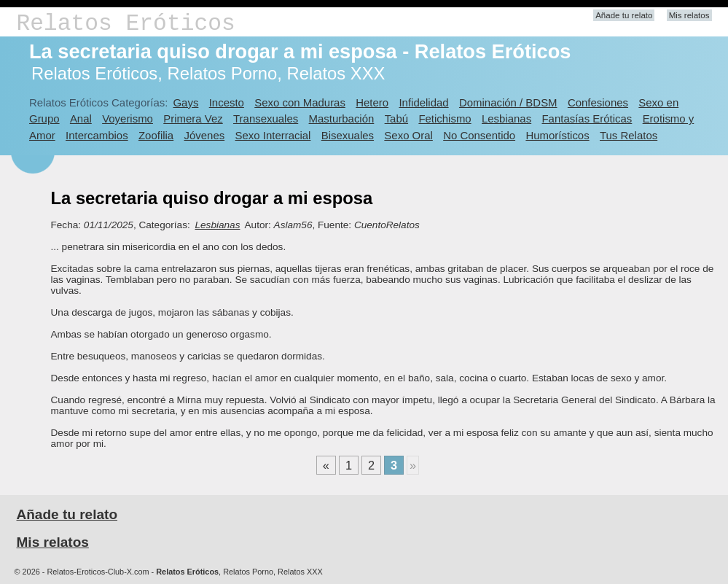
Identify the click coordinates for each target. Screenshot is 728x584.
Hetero (372, 102)
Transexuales (266, 118)
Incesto (227, 102)
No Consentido (479, 135)
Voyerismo (128, 118)
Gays (185, 102)
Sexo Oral (408, 135)
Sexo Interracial (273, 135)
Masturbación (342, 118)
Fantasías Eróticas (587, 118)
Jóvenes (205, 135)
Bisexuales (348, 135)
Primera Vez (193, 118)
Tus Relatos (629, 135)
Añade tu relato (624, 15)
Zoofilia (156, 135)
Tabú (396, 118)
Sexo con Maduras (300, 102)
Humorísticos (557, 135)
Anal (81, 118)
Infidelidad (423, 102)
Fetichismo (445, 118)
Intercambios (97, 135)
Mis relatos (689, 15)
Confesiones (598, 102)
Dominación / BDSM (508, 102)
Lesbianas (506, 118)
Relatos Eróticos (126, 24)
